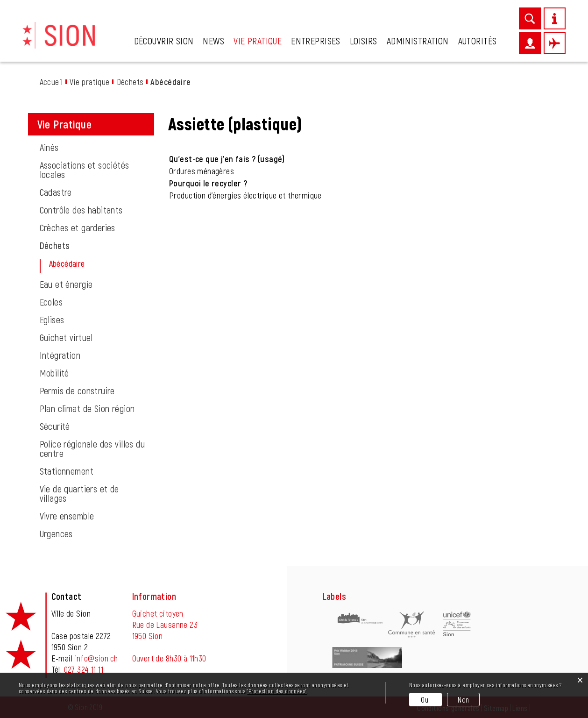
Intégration (60, 355)
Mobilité (54, 373)
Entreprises (316, 41)
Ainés (49, 147)
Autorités (478, 41)
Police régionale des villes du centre (92, 448)
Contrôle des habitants (81, 210)
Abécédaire (90, 263)
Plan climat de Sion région (87, 408)
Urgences (56, 533)
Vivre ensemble (67, 516)
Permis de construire (77, 391)
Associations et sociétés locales (85, 170)
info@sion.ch (96, 658)
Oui (425, 700)
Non (463, 700)
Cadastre (56, 192)
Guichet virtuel (66, 337)
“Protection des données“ (276, 691)
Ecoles (51, 302)
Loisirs (364, 41)
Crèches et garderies (78, 227)
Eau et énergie (66, 284)
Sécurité (55, 426)
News (213, 41)
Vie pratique (258, 41)
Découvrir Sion (164, 41)
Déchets (55, 245)
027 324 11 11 (84, 669)
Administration (418, 41)
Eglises (52, 320)
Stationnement (67, 471)
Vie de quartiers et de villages (79, 493)
